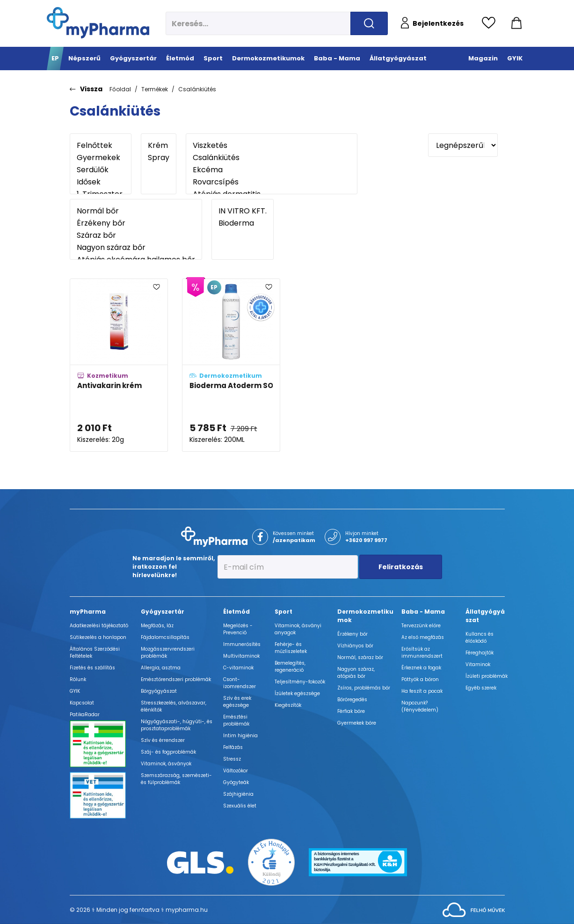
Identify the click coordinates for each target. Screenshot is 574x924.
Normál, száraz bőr (360, 657)
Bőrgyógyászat (159, 691)
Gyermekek (101, 158)
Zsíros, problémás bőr (364, 688)
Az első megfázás (423, 637)
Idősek (101, 182)
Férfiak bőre (351, 711)
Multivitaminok (241, 656)
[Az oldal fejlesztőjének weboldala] (474, 909)
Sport (283, 612)
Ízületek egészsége (297, 693)
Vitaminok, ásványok (166, 764)
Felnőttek (101, 146)
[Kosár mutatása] (516, 23)
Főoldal (120, 89)
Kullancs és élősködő (480, 638)
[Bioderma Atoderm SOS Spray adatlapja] (231, 365)
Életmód (236, 612)
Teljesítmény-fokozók (300, 682)
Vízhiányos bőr (355, 646)
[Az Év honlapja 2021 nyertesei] (271, 862)
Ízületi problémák (487, 676)
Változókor (236, 771)
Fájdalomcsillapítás (165, 637)
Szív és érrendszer (163, 740)
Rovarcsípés (272, 182)
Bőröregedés (352, 700)
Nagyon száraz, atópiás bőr (356, 673)
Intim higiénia (240, 736)
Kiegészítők (288, 705)
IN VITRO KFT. (243, 211)
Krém (159, 146)
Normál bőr (136, 211)
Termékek (155, 89)
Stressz (232, 759)
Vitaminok (478, 664)
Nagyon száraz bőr (136, 248)
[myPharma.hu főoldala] (98, 23)
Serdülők (101, 170)
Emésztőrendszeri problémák (176, 679)
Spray (159, 158)
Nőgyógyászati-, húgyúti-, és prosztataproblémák (177, 725)
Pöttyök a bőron (420, 679)
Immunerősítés (242, 644)
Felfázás (233, 747)
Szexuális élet (240, 806)
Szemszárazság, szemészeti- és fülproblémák (176, 779)
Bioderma (243, 223)
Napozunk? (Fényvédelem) (420, 706)
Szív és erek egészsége (237, 702)
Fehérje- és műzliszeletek (291, 648)
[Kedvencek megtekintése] (491, 23)
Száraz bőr (136, 235)
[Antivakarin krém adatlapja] (119, 365)
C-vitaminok (238, 668)
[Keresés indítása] (369, 23)
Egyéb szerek (481, 688)
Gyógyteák (236, 782)
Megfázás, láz (157, 626)
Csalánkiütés (197, 89)
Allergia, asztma (161, 668)
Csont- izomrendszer (240, 683)
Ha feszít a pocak (422, 691)
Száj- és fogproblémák (168, 752)
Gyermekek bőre (357, 723)
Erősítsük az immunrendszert (422, 653)
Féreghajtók (480, 653)
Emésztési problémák (236, 720)
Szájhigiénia (238, 794)
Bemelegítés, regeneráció (290, 667)
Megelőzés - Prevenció (238, 629)
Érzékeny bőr (136, 223)
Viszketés (272, 146)
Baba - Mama (423, 612)
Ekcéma (272, 170)
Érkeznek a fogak (421, 668)
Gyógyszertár (163, 612)
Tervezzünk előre (421, 626)
